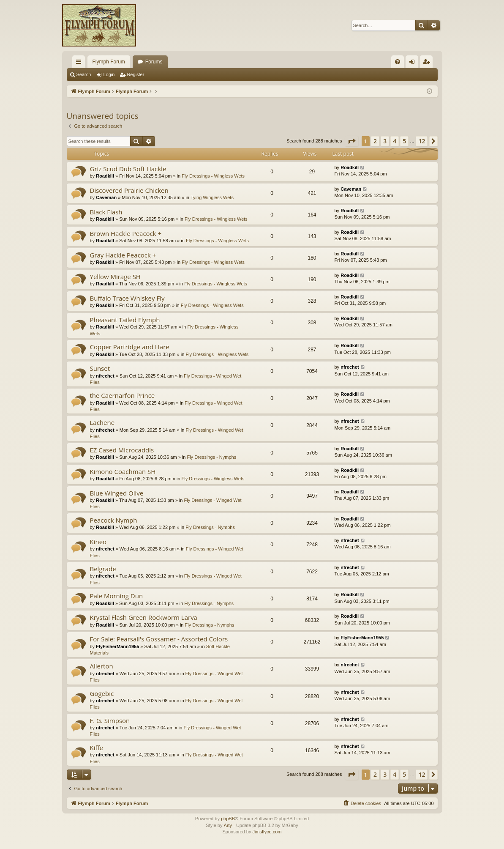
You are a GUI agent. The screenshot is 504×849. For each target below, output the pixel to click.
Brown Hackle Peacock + (126, 233)
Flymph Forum (109, 62)
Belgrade (103, 569)
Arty (228, 825)
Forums (154, 62)
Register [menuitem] (428, 63)
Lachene (102, 422)
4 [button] (395, 141)
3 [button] (385, 141)
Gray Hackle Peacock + (123, 255)
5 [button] (404, 141)
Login (109, 74)
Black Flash (106, 212)
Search (84, 74)
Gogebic (102, 693)
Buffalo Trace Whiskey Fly (127, 298)
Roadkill (105, 176)
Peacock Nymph (114, 520)
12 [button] (422, 141)
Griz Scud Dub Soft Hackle (128, 169)
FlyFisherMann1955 (117, 646)
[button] (351, 141)
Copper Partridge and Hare (130, 347)
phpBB (228, 819)
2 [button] (375, 141)
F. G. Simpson (110, 720)
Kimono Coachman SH (123, 471)
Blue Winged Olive (117, 493)
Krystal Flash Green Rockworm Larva (144, 617)
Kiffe (97, 748)
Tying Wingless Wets (212, 197)
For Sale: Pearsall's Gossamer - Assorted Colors (159, 639)
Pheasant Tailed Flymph (125, 320)
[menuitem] (398, 62)
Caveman (106, 197)
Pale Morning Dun (117, 596)
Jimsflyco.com (267, 832)
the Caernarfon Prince (123, 395)
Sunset (100, 368)
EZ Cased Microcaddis (122, 450)
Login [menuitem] (413, 63)
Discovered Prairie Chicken (129, 190)
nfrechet (105, 376)
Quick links (80, 63)
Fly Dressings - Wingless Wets (213, 176)
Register (135, 74)
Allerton (102, 666)
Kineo (98, 542)
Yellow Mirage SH (115, 277)
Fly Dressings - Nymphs (211, 457)
